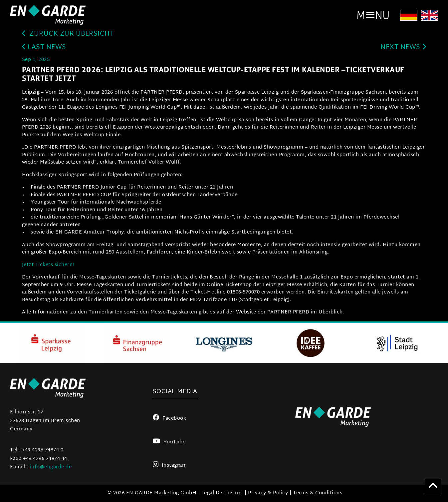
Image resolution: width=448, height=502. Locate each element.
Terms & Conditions (318, 493)
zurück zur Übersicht (68, 34)
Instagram (170, 466)
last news (44, 47)
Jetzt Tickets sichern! (48, 265)
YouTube (169, 442)
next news (403, 47)
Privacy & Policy (268, 493)
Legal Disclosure (222, 493)
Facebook (170, 419)
